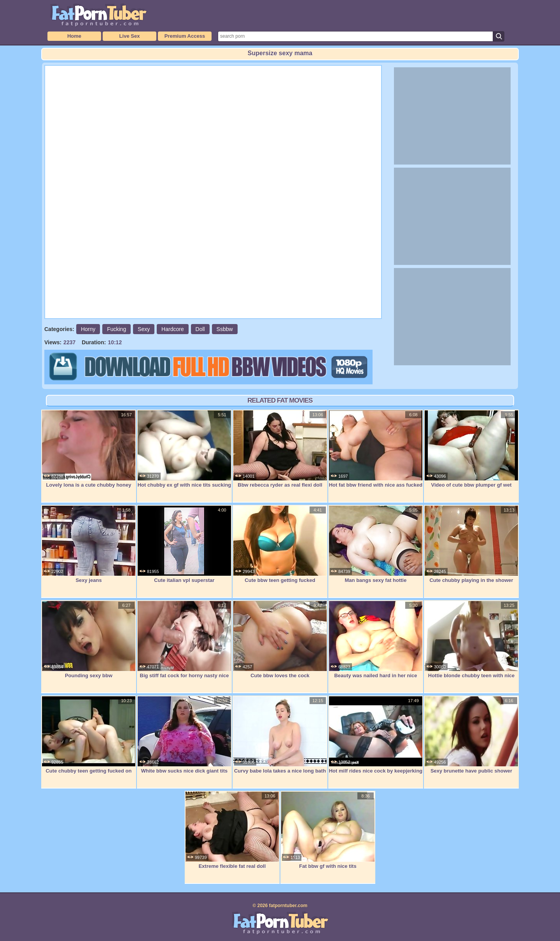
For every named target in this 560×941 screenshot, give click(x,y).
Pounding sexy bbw (89, 640)
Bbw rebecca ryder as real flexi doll (280, 449)
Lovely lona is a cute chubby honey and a (89, 453)
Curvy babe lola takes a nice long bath (280, 735)
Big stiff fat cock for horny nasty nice (184, 640)
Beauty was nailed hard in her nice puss (376, 644)
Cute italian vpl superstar (184, 544)
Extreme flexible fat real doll (232, 830)
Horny (88, 329)
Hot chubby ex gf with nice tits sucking (184, 449)
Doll (200, 329)
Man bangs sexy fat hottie (376, 544)
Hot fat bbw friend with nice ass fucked (376, 449)
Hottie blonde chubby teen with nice (471, 640)
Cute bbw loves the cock (280, 640)
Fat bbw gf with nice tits (328, 830)
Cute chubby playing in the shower (471, 544)
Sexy (144, 329)
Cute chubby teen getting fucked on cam (89, 739)
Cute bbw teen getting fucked (280, 544)
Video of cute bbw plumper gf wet (471, 449)
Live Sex (130, 36)
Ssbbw (225, 329)
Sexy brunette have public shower (471, 735)
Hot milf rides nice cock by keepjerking (376, 735)
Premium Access (185, 36)
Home (74, 36)
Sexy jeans (89, 544)
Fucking (116, 329)
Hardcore (173, 329)
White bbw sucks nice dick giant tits (184, 735)
